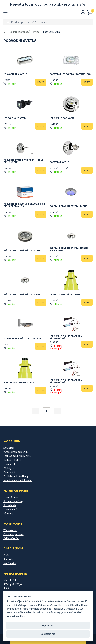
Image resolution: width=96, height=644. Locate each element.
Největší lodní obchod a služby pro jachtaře (48, 4)
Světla (36, 32)
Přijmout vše (48, 625)
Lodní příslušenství (20, 32)
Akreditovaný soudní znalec (18, 480)
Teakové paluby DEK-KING (17, 456)
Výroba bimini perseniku (16, 452)
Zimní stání (9, 472)
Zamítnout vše (48, 634)
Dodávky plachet (12, 460)
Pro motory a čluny (13, 501)
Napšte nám (10, 563)
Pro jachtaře (10, 505)
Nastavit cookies (15, 616)
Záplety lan (9, 468)
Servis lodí (9, 448)
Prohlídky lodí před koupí (16, 476)
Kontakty (8, 559)
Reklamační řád (11, 538)
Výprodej (8, 513)
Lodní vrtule (10, 464)
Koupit (41, 82)
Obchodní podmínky (14, 534)
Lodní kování (10, 509)
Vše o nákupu (10, 530)
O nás (6, 555)
